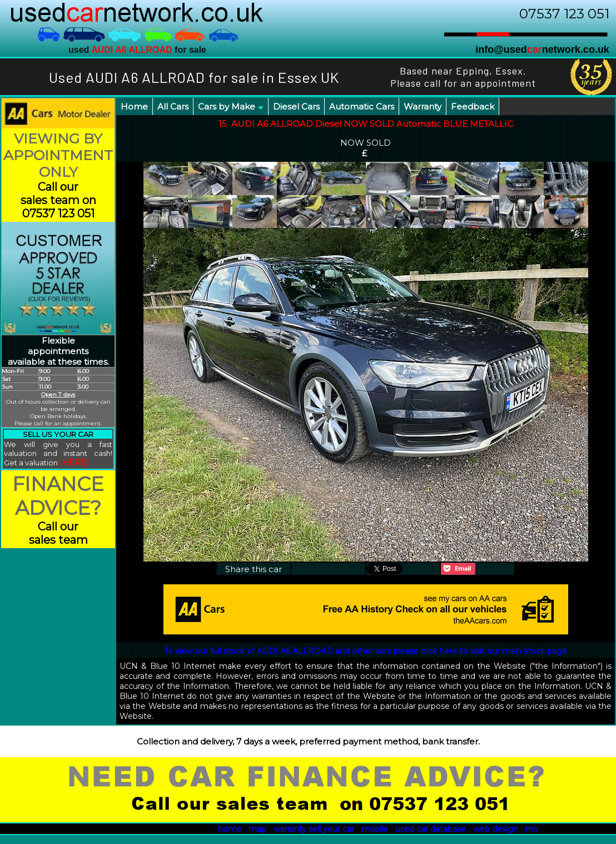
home (230, 829)
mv (532, 829)
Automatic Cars (362, 106)
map (257, 829)
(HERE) (74, 463)
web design (496, 829)
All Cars (173, 106)
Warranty (423, 106)
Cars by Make (231, 106)
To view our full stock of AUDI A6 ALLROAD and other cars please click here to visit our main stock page (366, 651)
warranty (290, 829)
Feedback (473, 106)
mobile (375, 829)
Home (134, 106)
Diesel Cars (296, 106)
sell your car (331, 829)
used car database (431, 829)
